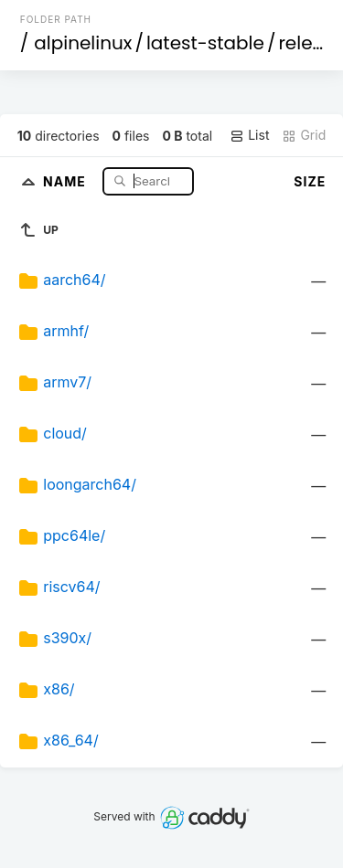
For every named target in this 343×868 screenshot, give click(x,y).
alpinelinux (83, 43)
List (249, 135)
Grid (304, 135)
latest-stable (205, 43)
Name (66, 180)
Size (310, 181)
